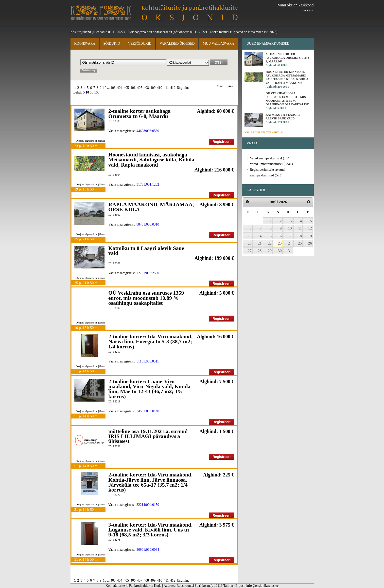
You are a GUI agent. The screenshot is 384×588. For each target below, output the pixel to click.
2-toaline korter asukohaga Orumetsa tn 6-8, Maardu (140, 113)
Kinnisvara (85, 44)
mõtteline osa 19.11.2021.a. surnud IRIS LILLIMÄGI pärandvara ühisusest (148, 436)
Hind (220, 86)
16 (280, 236)
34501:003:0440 (148, 411)
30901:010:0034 (148, 550)
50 (92, 92)
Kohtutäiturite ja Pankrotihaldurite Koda (101, 13)
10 (105, 88)
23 (280, 243)
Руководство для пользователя (150, 32)
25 (300, 243)
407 (140, 88)
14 (260, 236)
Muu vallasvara (218, 44)
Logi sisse (308, 10)
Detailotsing (88, 70)
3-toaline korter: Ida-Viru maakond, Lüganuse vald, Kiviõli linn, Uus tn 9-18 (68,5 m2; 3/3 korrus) (150, 530)
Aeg (231, 86)
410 (160, 88)
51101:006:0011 (148, 361)
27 (250, 251)
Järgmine (183, 88)
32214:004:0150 (148, 505)
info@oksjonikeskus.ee (262, 586)
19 (310, 236)
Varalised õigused (177, 44)
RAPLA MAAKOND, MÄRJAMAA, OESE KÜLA (151, 207)
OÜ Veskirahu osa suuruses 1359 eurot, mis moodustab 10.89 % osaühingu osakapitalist (146, 298)
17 (290, 236)
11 (300, 228)
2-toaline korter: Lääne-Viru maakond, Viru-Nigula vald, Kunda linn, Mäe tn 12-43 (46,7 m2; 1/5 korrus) (149, 389)
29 (270, 251)
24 (290, 243)
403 (113, 88)
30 (280, 251)
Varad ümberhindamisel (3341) (271, 164)
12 (310, 228)
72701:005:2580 (148, 273)
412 (173, 88)
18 (300, 236)
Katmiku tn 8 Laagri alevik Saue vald (146, 251)
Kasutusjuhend (81, 32)
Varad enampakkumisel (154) (270, 158)
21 (260, 243)
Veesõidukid (140, 44)
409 (153, 88)
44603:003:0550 (148, 131)
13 (250, 236)
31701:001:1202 (148, 184)
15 (270, 236)
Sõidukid (112, 44)
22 (270, 243)
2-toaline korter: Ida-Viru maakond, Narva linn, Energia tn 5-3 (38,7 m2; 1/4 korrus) (150, 341)
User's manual (219, 32)
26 (310, 243)
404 (120, 88)
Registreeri (221, 142)
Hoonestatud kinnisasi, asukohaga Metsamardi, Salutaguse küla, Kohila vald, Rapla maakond (151, 160)
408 (146, 88)
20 (250, 243)
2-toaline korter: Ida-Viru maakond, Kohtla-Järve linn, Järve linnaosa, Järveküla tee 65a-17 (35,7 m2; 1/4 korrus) (150, 482)
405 (126, 88)
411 (166, 88)
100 (97, 92)
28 (260, 251)
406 (133, 88)
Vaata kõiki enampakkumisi (264, 132)
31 (290, 251)
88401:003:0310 (148, 224)
